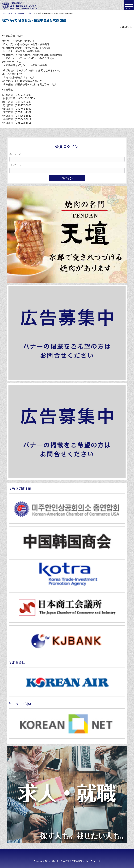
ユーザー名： (17, 154)
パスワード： (17, 165)
